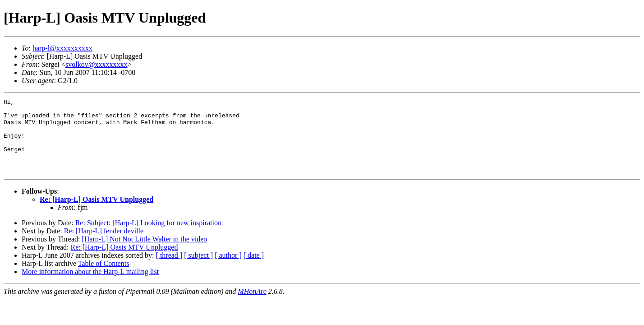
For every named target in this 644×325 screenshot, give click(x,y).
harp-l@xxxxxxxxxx (62, 48)
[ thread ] (169, 270)
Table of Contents (104, 278)
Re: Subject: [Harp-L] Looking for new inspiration (148, 238)
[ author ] (228, 270)
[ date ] (254, 270)
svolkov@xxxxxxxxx (96, 64)
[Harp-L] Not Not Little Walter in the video (144, 254)
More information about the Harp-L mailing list (90, 286)
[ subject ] (198, 270)
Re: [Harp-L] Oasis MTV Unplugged (97, 214)
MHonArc (252, 306)
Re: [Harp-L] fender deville (104, 246)
